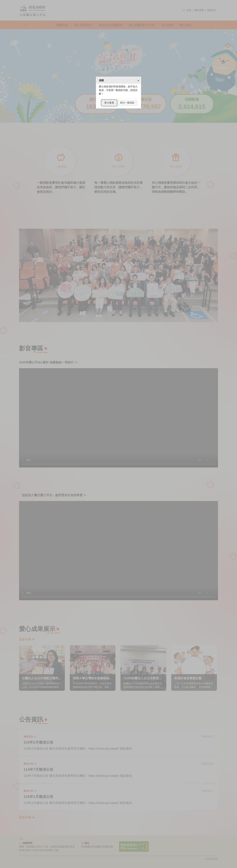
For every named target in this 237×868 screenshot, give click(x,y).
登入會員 (109, 103)
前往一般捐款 (127, 103)
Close (138, 80)
